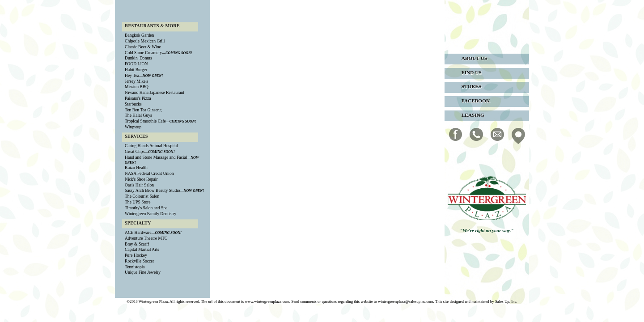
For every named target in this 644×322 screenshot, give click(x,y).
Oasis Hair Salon (139, 185)
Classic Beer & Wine (143, 47)
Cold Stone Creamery (143, 53)
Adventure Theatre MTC (146, 238)
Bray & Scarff (137, 244)
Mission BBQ (137, 87)
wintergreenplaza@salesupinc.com (406, 301)
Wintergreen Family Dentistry (150, 214)
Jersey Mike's (136, 81)
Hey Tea (132, 75)
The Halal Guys (138, 116)
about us (474, 58)
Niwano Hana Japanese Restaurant (155, 93)
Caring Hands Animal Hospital (151, 146)
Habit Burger (136, 70)
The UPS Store (138, 202)
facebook (476, 101)
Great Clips (135, 151)
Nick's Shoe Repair (141, 179)
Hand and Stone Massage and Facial (156, 157)
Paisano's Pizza (138, 98)
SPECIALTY (138, 223)
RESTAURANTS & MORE (152, 26)
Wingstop (133, 127)
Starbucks (133, 104)
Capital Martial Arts (142, 250)
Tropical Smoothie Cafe (145, 121)
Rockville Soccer (140, 261)
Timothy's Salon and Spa (146, 208)
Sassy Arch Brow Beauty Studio (153, 191)
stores (472, 86)
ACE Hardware (138, 232)
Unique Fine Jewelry (143, 273)
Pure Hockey (136, 256)
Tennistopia (135, 267)
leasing (473, 115)
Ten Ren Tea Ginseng (143, 110)
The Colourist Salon (142, 197)
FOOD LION (136, 64)
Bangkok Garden (139, 36)
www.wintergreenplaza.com (267, 301)
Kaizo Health (136, 168)
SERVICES (136, 136)
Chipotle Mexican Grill (145, 41)
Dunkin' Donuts (138, 58)
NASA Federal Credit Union (149, 173)
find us (472, 72)
